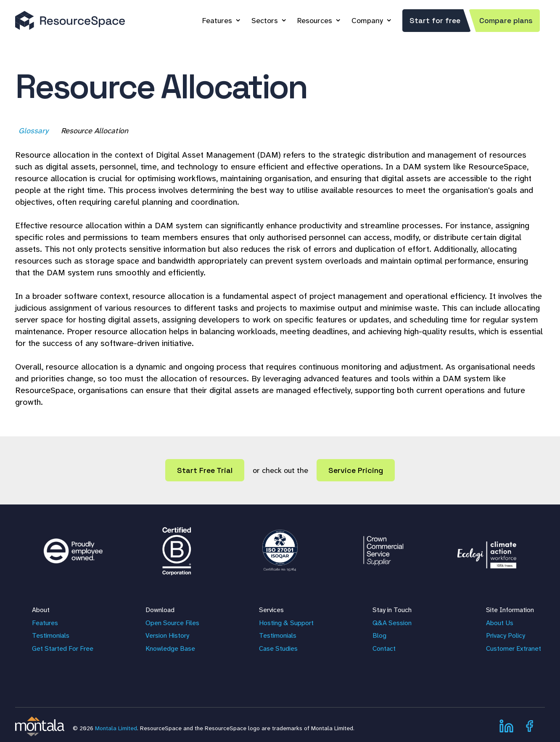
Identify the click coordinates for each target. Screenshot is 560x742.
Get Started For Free (63, 648)
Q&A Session (392, 623)
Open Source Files (172, 623)
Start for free (435, 20)
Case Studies (278, 648)
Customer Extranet (514, 648)
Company (367, 21)
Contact (384, 648)
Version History (167, 635)
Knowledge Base (170, 648)
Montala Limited (116, 728)
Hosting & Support (286, 623)
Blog (379, 635)
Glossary (34, 131)
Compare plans (506, 20)
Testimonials (51, 635)
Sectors (265, 21)
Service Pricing (356, 470)
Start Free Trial (205, 470)
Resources (315, 21)
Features (217, 21)
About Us (500, 623)
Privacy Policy (506, 635)
